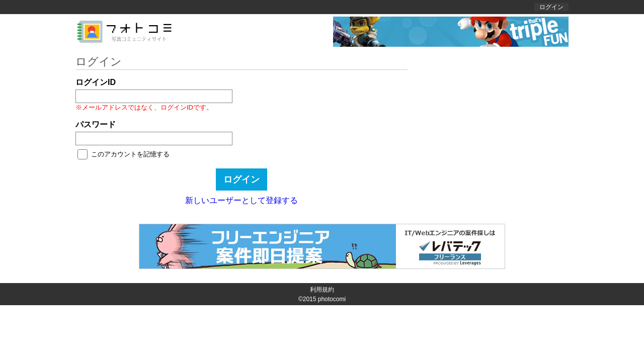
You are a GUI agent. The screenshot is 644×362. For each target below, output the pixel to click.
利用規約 (322, 290)
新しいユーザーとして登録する (242, 200)
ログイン (551, 7)
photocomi (332, 299)
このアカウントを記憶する (130, 154)
